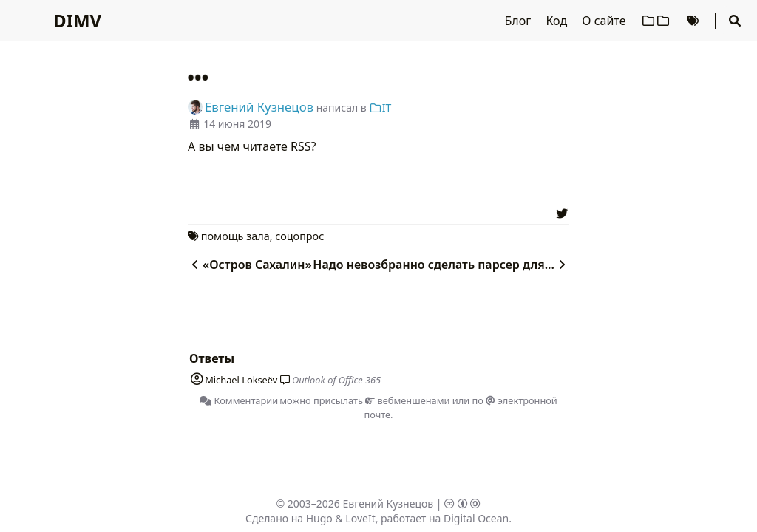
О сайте (605, 21)
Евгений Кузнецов (388, 504)
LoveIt (360, 518)
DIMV (77, 20)
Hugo (319, 518)
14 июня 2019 (237, 124)
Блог (520, 21)
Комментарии (239, 400)
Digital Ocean (476, 518)
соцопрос (299, 236)
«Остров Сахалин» (250, 265)
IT (380, 108)
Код (558, 21)
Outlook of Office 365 (336, 380)
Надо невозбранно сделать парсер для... (441, 265)
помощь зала (235, 236)
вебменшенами (407, 400)
